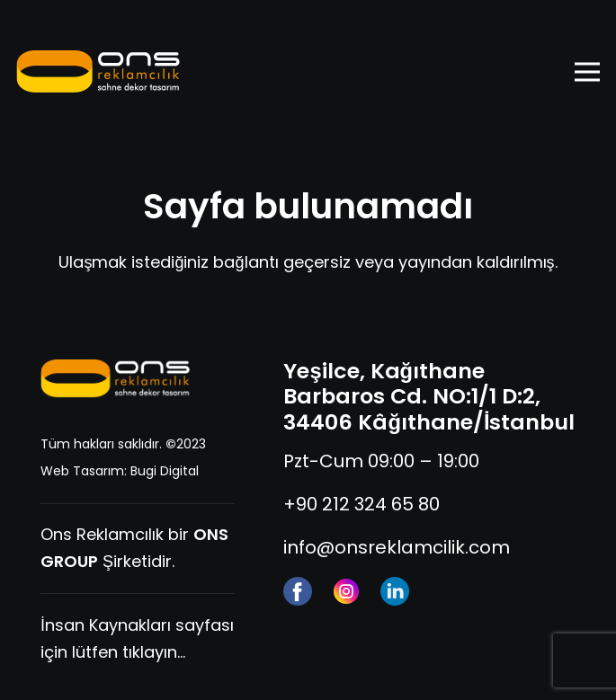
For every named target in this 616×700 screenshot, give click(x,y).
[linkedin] (395, 591)
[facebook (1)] (298, 591)
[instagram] (346, 591)
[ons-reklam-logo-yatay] (98, 72)
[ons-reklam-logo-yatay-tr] (116, 379)
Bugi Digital (165, 471)
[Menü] (588, 72)
